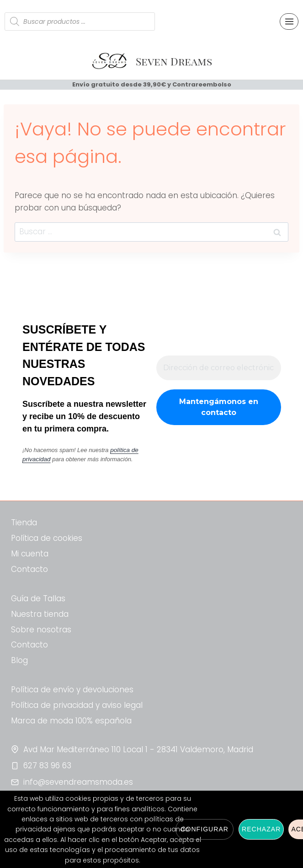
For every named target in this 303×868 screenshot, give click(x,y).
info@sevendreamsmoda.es (78, 782)
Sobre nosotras (41, 630)
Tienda (24, 523)
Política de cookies (47, 538)
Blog (19, 660)
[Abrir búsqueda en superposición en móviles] (80, 22)
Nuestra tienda (40, 614)
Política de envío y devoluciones (72, 690)
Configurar (205, 829)
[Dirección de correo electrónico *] (219, 368)
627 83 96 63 (47, 766)
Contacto (29, 569)
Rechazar (261, 829)
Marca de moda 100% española (71, 721)
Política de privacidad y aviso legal (77, 705)
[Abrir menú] (289, 21)
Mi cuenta (30, 554)
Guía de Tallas (38, 598)
